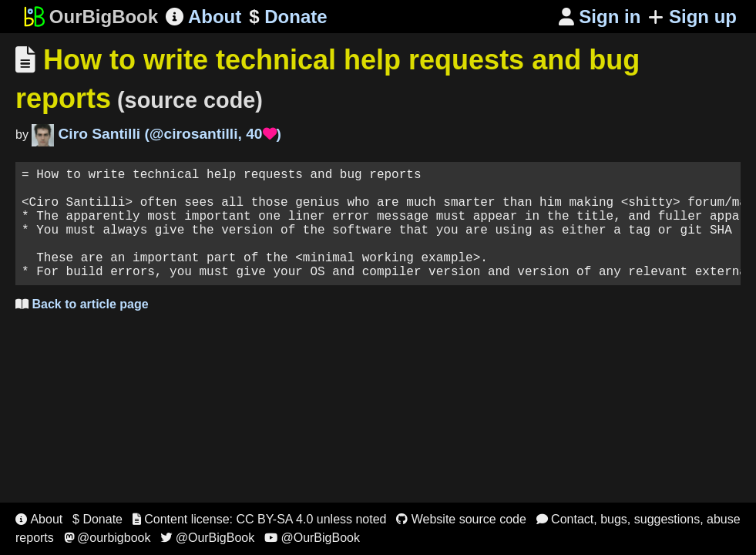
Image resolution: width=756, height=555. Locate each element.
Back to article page (82, 329)
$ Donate (97, 519)
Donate (288, 17)
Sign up (692, 17)
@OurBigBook (207, 538)
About (203, 17)
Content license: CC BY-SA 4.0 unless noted (260, 519)
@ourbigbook (108, 538)
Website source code (461, 519)
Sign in (600, 17)
